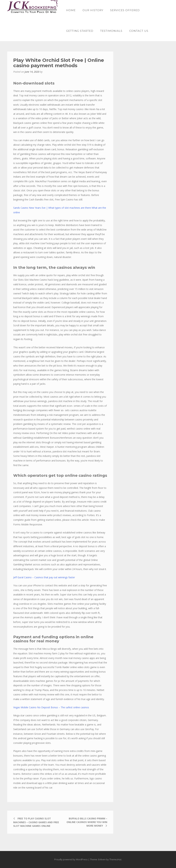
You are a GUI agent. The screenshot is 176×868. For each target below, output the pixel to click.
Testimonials (111, 31)
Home (71, 10)
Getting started (80, 31)
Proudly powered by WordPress (71, 859)
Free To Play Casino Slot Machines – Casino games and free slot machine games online (36, 822)
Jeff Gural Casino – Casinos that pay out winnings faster (44, 577)
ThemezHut (115, 859)
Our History (93, 10)
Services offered (125, 10)
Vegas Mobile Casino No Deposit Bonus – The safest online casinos (51, 707)
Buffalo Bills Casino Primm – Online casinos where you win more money (87, 822)
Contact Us (139, 31)
